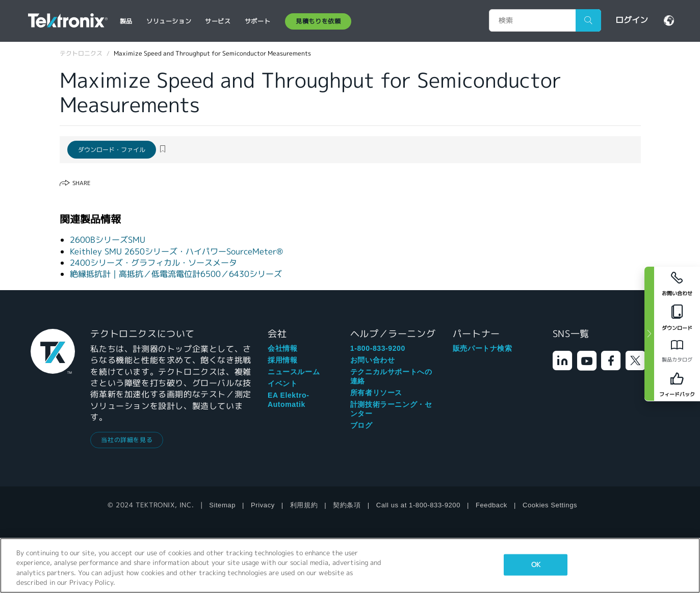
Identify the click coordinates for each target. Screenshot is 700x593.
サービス (218, 21)
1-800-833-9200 (378, 348)
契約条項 (347, 505)
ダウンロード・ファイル (112, 150)
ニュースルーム (294, 372)
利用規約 (304, 505)
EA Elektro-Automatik (289, 400)
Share (81, 183)
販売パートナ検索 (483, 348)
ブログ (361, 425)
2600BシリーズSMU (108, 240)
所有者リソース (376, 393)
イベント (282, 383)
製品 (126, 21)
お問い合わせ (373, 360)
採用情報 (282, 360)
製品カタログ (677, 360)
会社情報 (282, 348)
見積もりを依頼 (318, 21)
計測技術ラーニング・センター (391, 409)
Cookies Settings (550, 505)
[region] (350, 565)
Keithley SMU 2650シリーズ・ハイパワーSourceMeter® (176, 252)
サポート (257, 21)
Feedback (491, 505)
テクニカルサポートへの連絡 (391, 376)
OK (536, 565)
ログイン (632, 20)
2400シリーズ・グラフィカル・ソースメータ (153, 263)
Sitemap (222, 505)
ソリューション (169, 21)
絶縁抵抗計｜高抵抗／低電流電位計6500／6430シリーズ (176, 274)
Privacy (263, 505)
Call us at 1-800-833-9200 (418, 505)
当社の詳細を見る (127, 440)
